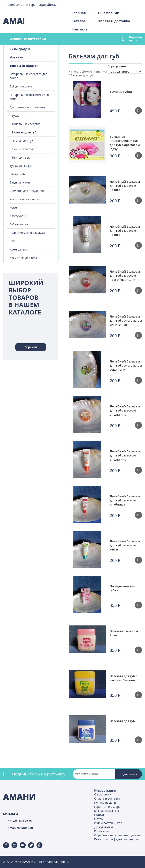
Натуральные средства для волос (28, 76)
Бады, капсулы (20, 182)
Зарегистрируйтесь (42, 5)
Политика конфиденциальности (117, 839)
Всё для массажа (21, 86)
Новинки (16, 57)
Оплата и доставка (114, 21)
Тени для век (21, 157)
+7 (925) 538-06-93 (20, 821)
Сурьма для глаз (23, 149)
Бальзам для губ (24, 132)
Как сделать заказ (106, 811)
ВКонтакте (20, 842)
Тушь (15, 116)
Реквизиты (102, 831)
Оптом (99, 819)
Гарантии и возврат (108, 807)
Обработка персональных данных (118, 835)
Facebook (3, 842)
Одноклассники (37, 842)
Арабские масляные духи (27, 233)
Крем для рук (19, 249)
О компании (109, 13)
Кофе (13, 207)
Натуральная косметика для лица (29, 97)
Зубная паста (19, 224)
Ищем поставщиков (108, 823)
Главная (79, 13)
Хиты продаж (20, 49)
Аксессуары (18, 216)
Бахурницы (18, 174)
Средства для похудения (27, 191)
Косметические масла (25, 199)
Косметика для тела (23, 258)
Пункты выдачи (105, 803)
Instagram (12, 842)
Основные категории (28, 39)
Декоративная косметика (27, 107)
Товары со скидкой (24, 66)
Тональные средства (26, 124)
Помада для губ (22, 141)
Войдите (16, 5)
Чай (12, 241)
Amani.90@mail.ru (20, 828)
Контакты (80, 29)
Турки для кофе (20, 166)
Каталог (78, 21)
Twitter (28, 842)
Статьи (99, 815)
